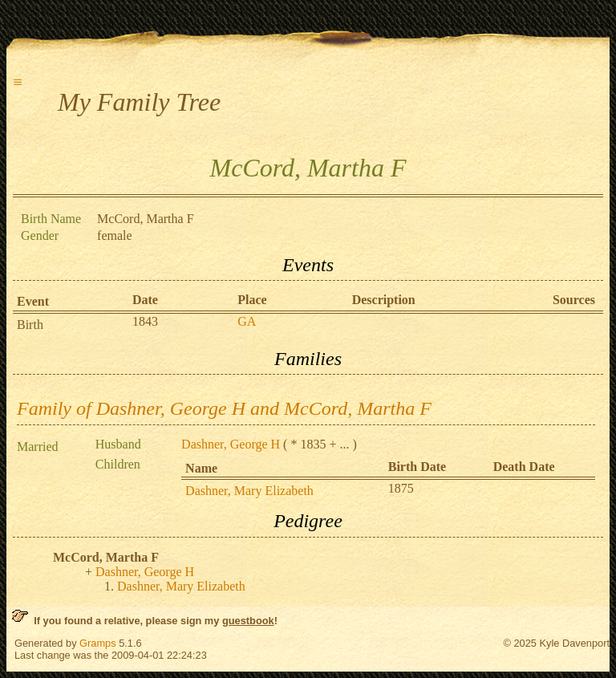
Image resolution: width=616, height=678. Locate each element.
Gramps (98, 643)
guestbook (248, 621)
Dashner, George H (231, 444)
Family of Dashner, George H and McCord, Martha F (224, 408)
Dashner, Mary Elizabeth (249, 491)
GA (247, 321)
